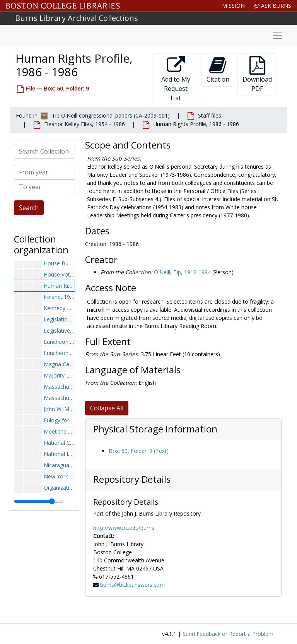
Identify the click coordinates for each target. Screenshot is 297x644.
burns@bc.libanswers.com (132, 585)
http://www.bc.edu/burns (124, 528)
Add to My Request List (176, 79)
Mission (233, 6)
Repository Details (132, 479)
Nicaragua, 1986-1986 (71, 465)
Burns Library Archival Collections (77, 18)
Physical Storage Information (155, 429)
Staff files (210, 115)
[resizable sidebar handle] (39, 501)
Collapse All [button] (107, 408)
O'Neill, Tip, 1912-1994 (182, 272)
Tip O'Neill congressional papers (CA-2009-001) (111, 115)
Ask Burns (273, 6)
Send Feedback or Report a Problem (228, 634)
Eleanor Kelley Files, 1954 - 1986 (84, 124)
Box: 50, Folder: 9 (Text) (139, 451)
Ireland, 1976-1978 (67, 297)
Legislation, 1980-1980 (72, 319)
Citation (218, 70)
